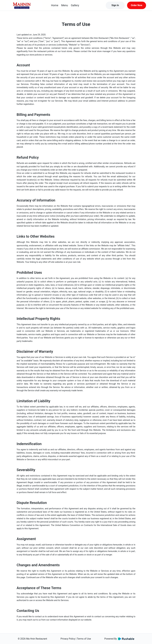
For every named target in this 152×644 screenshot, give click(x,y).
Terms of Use (84, 639)
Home (55, 5)
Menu (64, 5)
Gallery (75, 5)
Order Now (137, 5)
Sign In (115, 5)
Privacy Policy (68, 639)
